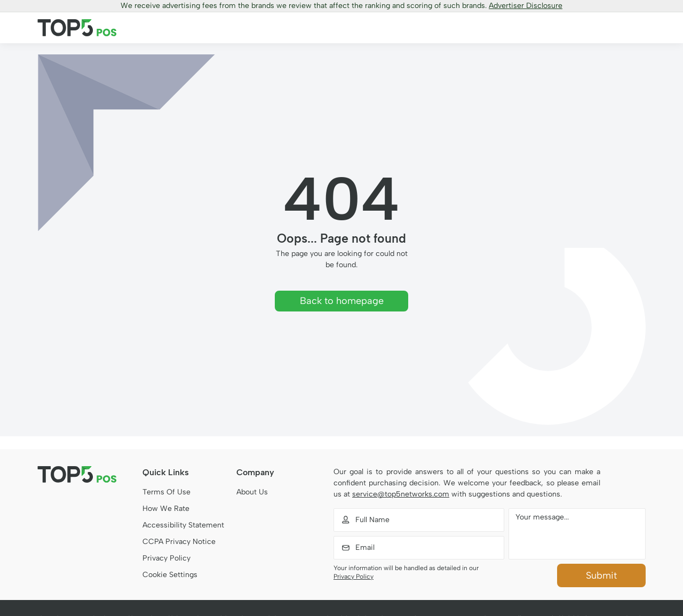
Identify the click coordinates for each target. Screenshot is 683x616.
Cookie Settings (170, 575)
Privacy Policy (166, 558)
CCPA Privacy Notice (179, 542)
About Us (252, 492)
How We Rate (166, 509)
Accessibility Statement (183, 525)
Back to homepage (342, 301)
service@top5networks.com (401, 494)
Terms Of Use (166, 492)
